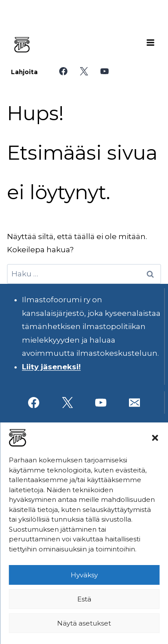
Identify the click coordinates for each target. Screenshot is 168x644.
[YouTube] (105, 71)
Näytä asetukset (84, 623)
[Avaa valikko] (150, 43)
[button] (155, 438)
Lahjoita (24, 72)
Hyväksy (84, 575)
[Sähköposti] (134, 402)
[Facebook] (63, 71)
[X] (84, 71)
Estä (84, 599)
